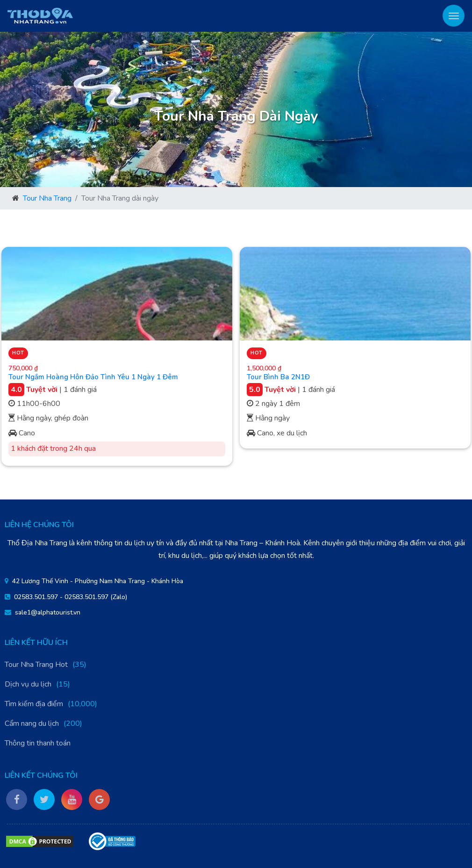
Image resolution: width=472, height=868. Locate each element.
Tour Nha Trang (47, 198)
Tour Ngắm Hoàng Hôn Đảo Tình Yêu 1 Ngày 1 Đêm (93, 377)
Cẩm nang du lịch (32, 723)
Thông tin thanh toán (38, 743)
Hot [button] (18, 353)
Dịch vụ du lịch (28, 684)
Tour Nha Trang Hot (36, 665)
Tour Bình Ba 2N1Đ (278, 377)
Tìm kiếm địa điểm (34, 704)
